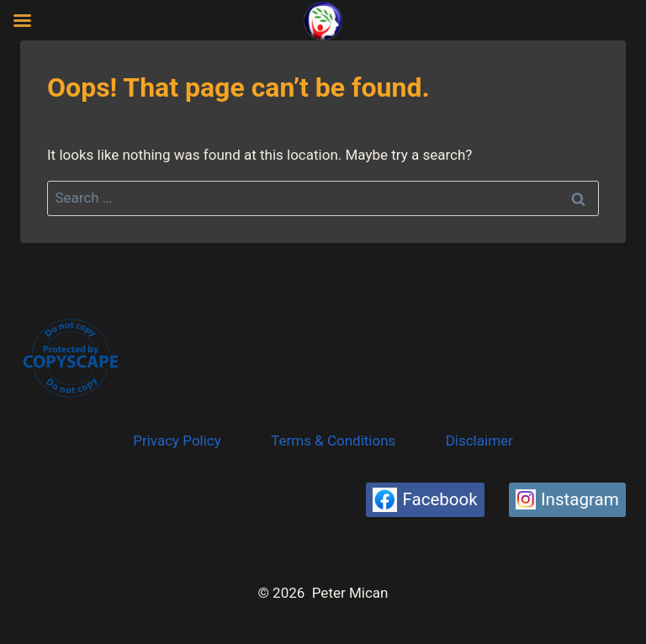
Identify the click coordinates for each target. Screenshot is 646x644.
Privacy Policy (177, 441)
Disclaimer (479, 441)
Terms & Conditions (333, 441)
